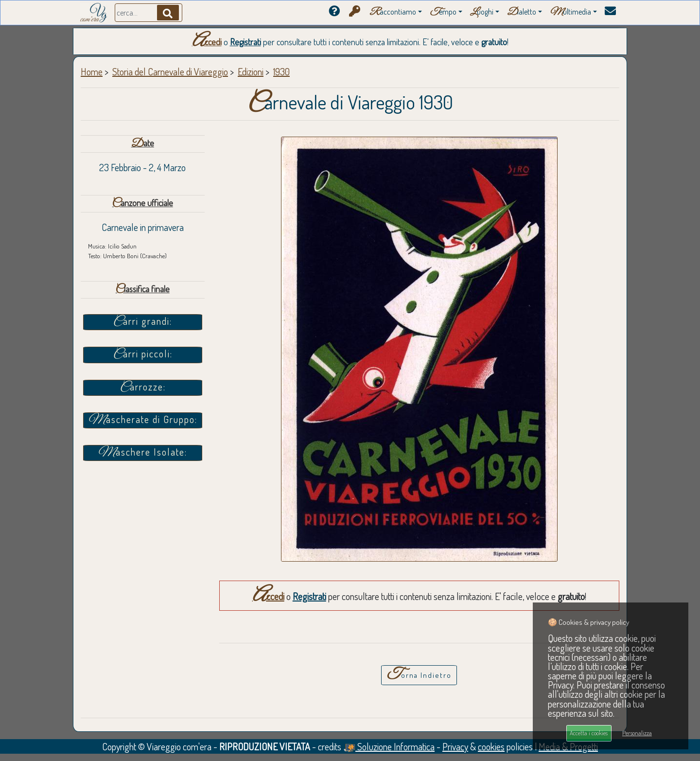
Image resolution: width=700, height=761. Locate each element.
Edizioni (251, 71)
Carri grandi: (142, 322)
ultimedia (570, 12)
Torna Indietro (419, 674)
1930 (281, 71)
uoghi (482, 12)
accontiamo (393, 12)
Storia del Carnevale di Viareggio (170, 71)
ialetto (522, 12)
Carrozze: (143, 388)
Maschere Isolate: (142, 453)
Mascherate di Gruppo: (143, 420)
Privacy (455, 746)
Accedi (207, 42)
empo (443, 12)
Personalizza (637, 733)
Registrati (245, 42)
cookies (491, 746)
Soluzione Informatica (389, 746)
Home (92, 71)
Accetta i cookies (589, 733)
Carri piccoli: (143, 354)
